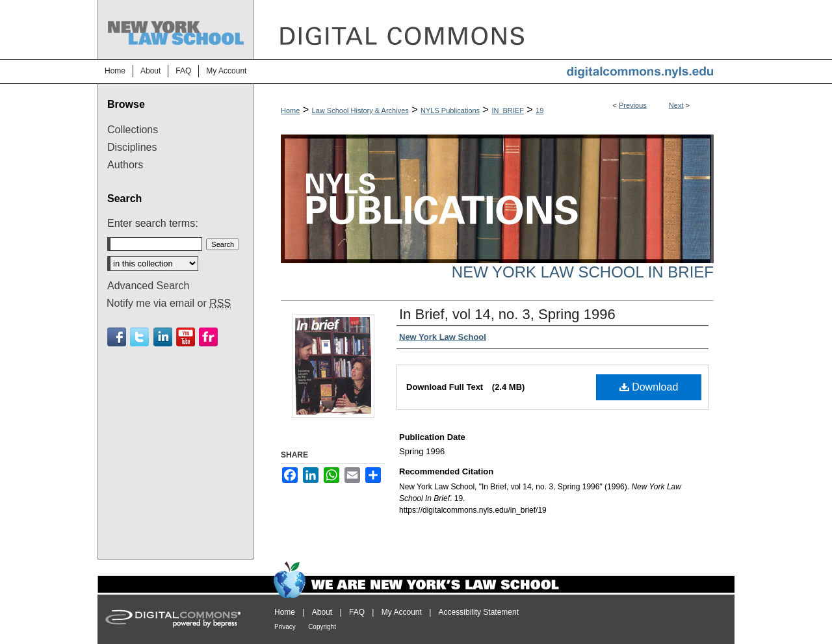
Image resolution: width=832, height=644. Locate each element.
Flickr (208, 337)
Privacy (285, 627)
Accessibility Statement (479, 612)
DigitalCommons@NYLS (494, 30)
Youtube (186, 337)
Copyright (322, 627)
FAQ (357, 612)
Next (676, 105)
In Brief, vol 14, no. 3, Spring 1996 (507, 314)
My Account (402, 612)
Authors (125, 165)
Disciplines (132, 147)
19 (539, 110)
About (322, 612)
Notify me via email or (169, 303)
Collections (133, 130)
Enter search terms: (153, 223)
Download (649, 387)
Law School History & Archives (360, 110)
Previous (633, 105)
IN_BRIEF (508, 110)
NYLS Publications (450, 110)
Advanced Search (148, 286)
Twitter (139, 337)
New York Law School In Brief (583, 272)
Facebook (117, 337)
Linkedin (163, 337)
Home (290, 110)
